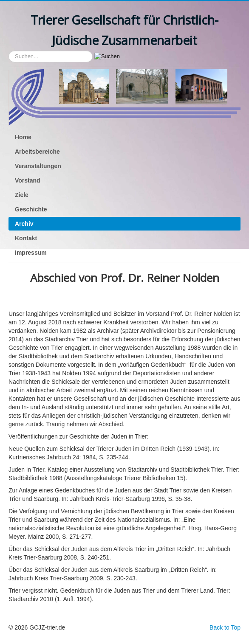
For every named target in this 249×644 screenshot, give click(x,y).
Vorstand (28, 180)
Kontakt (26, 238)
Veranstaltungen (38, 166)
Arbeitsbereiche (37, 152)
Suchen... (9, 51)
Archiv (24, 224)
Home (23, 137)
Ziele (22, 195)
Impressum (31, 253)
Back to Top (225, 627)
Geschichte (31, 209)
